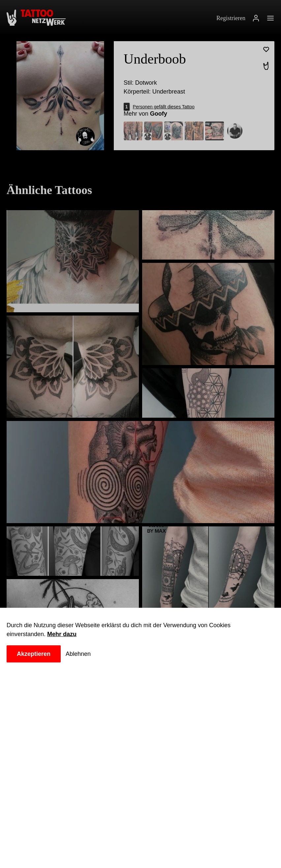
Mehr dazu (64, 634)
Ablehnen (81, 654)
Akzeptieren (35, 654)
